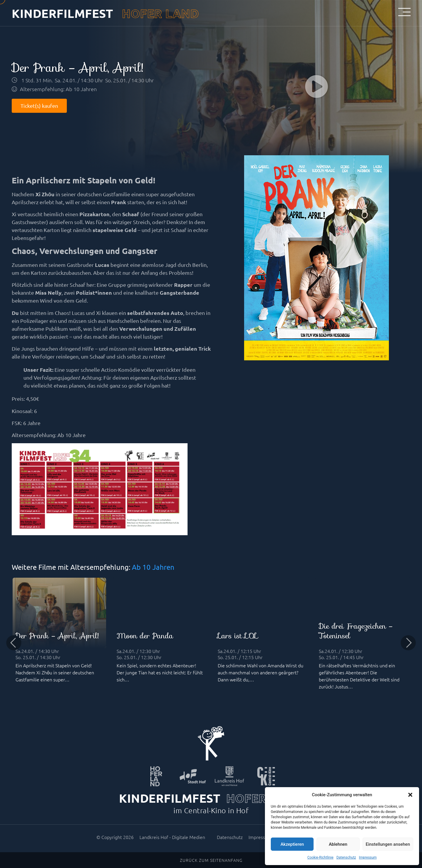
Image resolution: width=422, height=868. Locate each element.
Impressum (368, 857)
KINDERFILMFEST (62, 13)
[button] (410, 795)
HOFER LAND (160, 13)
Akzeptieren (292, 844)
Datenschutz (346, 857)
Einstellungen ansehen (388, 844)
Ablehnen (338, 844)
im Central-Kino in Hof (211, 810)
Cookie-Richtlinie (320, 857)
